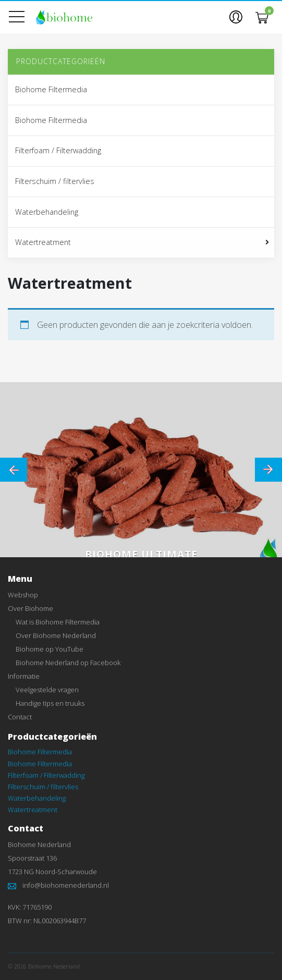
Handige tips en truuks (50, 703)
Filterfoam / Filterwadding (58, 150)
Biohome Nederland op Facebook (68, 663)
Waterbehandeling (47, 212)
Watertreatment (43, 242)
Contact (20, 717)
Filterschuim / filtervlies (55, 181)
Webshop (23, 595)
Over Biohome (30, 608)
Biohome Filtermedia (51, 89)
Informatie (24, 676)
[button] (236, 17)
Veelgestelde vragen (47, 690)
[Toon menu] (21, 17)
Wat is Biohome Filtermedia (58, 622)
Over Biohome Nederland (56, 635)
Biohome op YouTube (50, 649)
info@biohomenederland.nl (66, 885)
